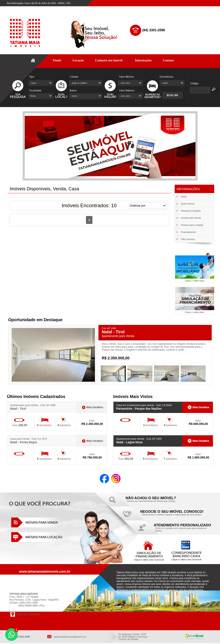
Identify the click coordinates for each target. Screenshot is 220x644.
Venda (57, 60)
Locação (78, 60)
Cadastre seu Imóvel (109, 60)
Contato (169, 60)
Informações (144, 60)
